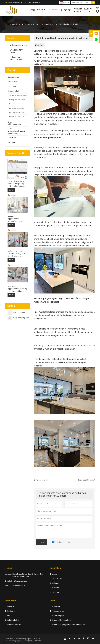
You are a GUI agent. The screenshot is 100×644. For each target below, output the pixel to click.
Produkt (42, 10)
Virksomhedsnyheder (18, 45)
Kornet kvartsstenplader (17, 108)
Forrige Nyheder (41, 480)
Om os (97, 11)
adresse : (8, 574)
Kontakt (9, 568)
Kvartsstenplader (14, 91)
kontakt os (89, 10)
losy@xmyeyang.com (16, 2)
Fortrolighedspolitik (14, 625)
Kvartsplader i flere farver (17, 100)
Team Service (57, 579)
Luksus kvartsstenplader (17, 104)
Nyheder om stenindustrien (31, 24)
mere (11, 190)
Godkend (56, 588)
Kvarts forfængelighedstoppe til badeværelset (16, 131)
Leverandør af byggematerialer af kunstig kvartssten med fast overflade (17, 289)
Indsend (42, 542)
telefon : (8, 586)
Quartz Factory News (16, 51)
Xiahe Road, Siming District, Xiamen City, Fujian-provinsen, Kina (28, 575)
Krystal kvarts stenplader (17, 112)
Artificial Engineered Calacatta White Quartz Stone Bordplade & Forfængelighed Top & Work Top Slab (16, 254)
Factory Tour (78, 10)
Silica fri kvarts (13, 82)
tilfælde (66, 10)
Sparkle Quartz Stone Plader (18, 96)
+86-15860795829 (34, 2)
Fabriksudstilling (13, 620)
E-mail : (8, 581)
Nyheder (54, 10)
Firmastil (11, 606)
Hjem (32, 10)
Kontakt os (11, 611)
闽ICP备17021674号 (34, 641)
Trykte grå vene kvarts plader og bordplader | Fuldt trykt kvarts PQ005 (16, 184)
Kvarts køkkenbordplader (62, 620)
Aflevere (55, 574)
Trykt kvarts (12, 87)
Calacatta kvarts (13, 77)
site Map (56, 592)
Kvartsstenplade (58, 616)
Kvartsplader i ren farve (17, 117)
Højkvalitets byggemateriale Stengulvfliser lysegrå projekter (15, 219)
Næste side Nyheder (85, 480)
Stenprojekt (12, 143)
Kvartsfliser (12, 138)
